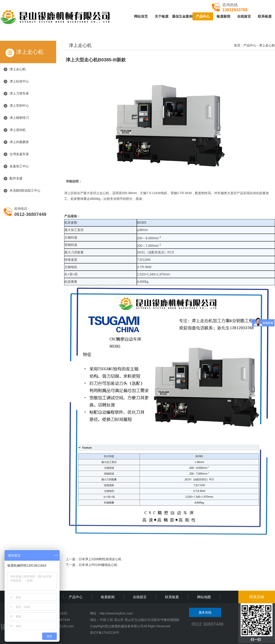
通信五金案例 (182, 16)
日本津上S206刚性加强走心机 (100, 559)
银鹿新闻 (223, 16)
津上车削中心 (19, 106)
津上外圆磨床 (19, 142)
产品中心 (203, 16)
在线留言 (244, 16)
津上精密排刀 (19, 118)
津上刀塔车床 (19, 93)
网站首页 (141, 16)
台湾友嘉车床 (19, 154)
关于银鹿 (162, 16)
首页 (237, 45)
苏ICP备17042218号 (105, 633)
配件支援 (16, 178)
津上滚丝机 (18, 130)
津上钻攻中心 (19, 81)
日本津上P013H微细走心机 (98, 565)
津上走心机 (18, 69)
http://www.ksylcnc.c (114, 613)
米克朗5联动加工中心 (25, 190)
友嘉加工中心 (19, 166)
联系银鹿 (265, 16)
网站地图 (204, 597)
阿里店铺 (257, 597)
